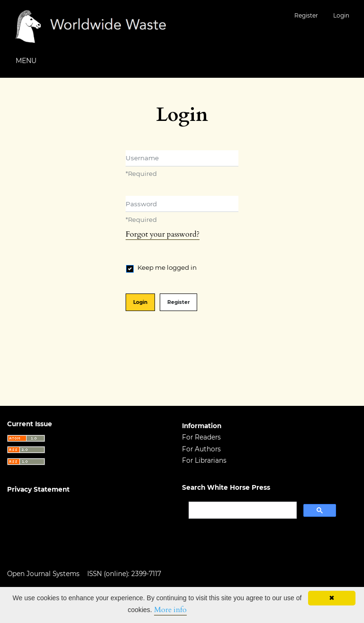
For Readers (201, 437)
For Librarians (204, 460)
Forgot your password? (163, 234)
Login (341, 15)
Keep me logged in (167, 267)
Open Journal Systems (43, 574)
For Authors (201, 449)
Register (306, 15)
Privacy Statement (38, 489)
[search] (242, 510)
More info (170, 610)
